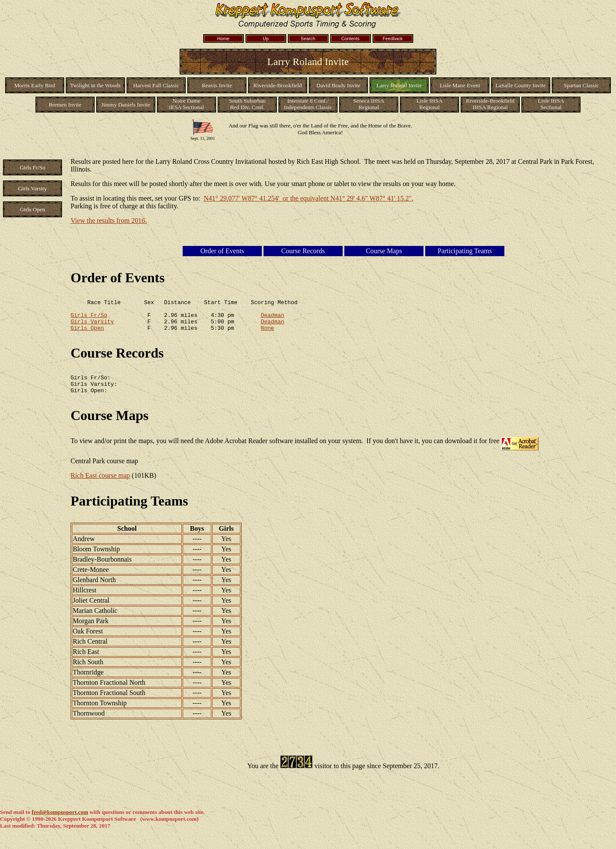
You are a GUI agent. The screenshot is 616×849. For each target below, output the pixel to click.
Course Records (117, 359)
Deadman (273, 319)
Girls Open (87, 334)
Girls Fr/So (89, 319)
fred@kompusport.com (60, 822)
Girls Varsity (92, 326)
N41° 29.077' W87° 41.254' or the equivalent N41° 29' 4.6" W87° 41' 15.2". (308, 198)
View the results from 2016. (109, 220)
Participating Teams (129, 511)
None (268, 334)
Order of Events (118, 278)
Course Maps (110, 426)
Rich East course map (100, 486)
